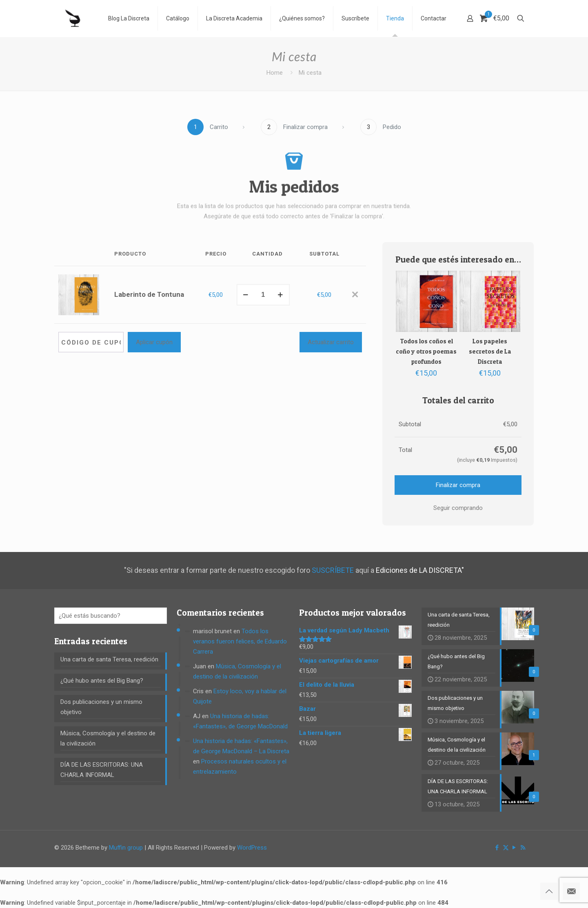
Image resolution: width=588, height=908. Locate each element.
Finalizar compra (458, 485)
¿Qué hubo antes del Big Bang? (102, 681)
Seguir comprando (458, 508)
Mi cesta (310, 73)
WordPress (252, 848)
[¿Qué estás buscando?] (111, 616)
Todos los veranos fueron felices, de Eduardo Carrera (240, 641)
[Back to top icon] (549, 891)
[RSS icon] (523, 848)
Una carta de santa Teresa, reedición (109, 659)
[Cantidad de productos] (263, 295)
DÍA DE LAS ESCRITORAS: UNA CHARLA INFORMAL (102, 770)
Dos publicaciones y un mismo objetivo (101, 707)
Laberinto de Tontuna (149, 294)
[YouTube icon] (514, 848)
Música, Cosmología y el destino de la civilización (108, 738)
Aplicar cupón (154, 342)
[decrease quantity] (246, 295)
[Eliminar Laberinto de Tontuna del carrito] (355, 295)
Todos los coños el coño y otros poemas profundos (426, 351)
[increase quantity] (281, 295)
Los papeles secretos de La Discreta (490, 351)
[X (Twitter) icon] (506, 848)
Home (275, 73)
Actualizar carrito (331, 342)
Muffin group (126, 848)
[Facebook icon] (497, 848)
